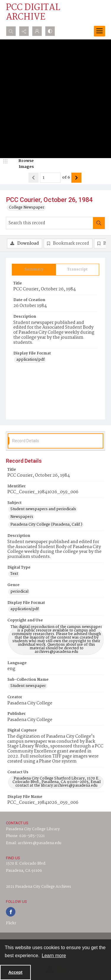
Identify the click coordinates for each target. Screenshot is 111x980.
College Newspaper (27, 208)
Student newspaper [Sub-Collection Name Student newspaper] (28, 686)
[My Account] (37, 31)
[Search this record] (50, 223)
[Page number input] (50, 178)
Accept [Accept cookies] (15, 972)
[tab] (34, 270)
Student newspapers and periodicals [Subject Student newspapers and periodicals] (43, 509)
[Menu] (99, 31)
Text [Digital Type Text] (14, 574)
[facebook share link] (11, 912)
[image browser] (22, 164)
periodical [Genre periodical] (19, 592)
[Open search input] (11, 31)
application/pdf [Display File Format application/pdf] (30, 360)
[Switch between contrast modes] (50, 31)
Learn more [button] (54, 956)
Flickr (11, 923)
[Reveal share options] (24, 31)
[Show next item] (76, 178)
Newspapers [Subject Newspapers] (22, 517)
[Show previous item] (33, 178)
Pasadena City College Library (33, 829)
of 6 (66, 178)
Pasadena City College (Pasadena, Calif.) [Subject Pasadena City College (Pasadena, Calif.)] (46, 525)
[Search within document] (99, 223)
